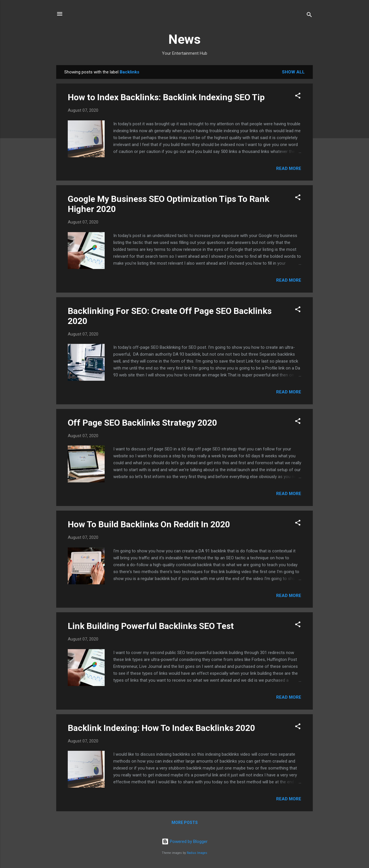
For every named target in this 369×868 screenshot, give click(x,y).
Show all (293, 72)
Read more (289, 168)
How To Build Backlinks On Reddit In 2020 (149, 524)
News (184, 39)
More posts (185, 822)
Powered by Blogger (185, 842)
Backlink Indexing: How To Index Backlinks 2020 (161, 728)
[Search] (309, 16)
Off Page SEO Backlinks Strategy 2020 (142, 423)
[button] (298, 97)
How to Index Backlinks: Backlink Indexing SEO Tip (166, 97)
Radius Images (197, 853)
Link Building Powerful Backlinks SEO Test (151, 626)
